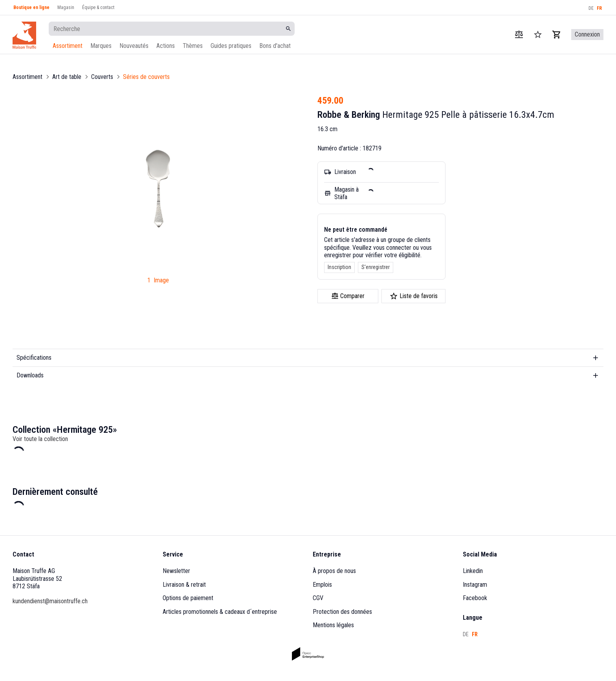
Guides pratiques (231, 46)
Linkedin (473, 571)
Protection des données (342, 612)
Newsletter (176, 571)
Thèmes (193, 46)
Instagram (475, 585)
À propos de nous (334, 571)
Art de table (67, 77)
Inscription (339, 267)
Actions (166, 46)
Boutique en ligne (31, 7)
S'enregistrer (376, 267)
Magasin (66, 7)
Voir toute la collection (40, 439)
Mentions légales (333, 625)
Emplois (322, 585)
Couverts (102, 77)
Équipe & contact (98, 7)
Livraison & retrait (184, 585)
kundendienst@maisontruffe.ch (50, 601)
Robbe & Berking (349, 115)
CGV (318, 598)
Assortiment (68, 46)
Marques (101, 46)
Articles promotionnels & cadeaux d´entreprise (220, 612)
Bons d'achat (275, 46)
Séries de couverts (146, 77)
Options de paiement (188, 598)
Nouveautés (134, 46)
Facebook (475, 598)
